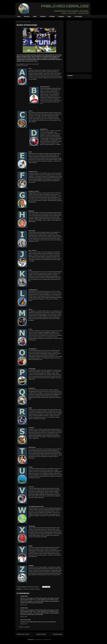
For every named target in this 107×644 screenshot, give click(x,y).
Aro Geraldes (78, 16)
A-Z (23, 589)
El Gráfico (30, 64)
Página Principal (41, 634)
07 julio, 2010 (24, 624)
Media (35, 16)
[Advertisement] (79, 46)
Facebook (43, 16)
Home (19, 16)
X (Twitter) (52, 16)
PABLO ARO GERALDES (23, 66)
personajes (37, 589)
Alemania (26, 589)
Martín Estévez (24, 620)
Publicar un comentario (24, 627)
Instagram (61, 16)
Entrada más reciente (23, 634)
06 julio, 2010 (24, 605)
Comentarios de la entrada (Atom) (43, 640)
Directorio (27, 16)
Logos (69, 16)
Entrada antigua (58, 634)
